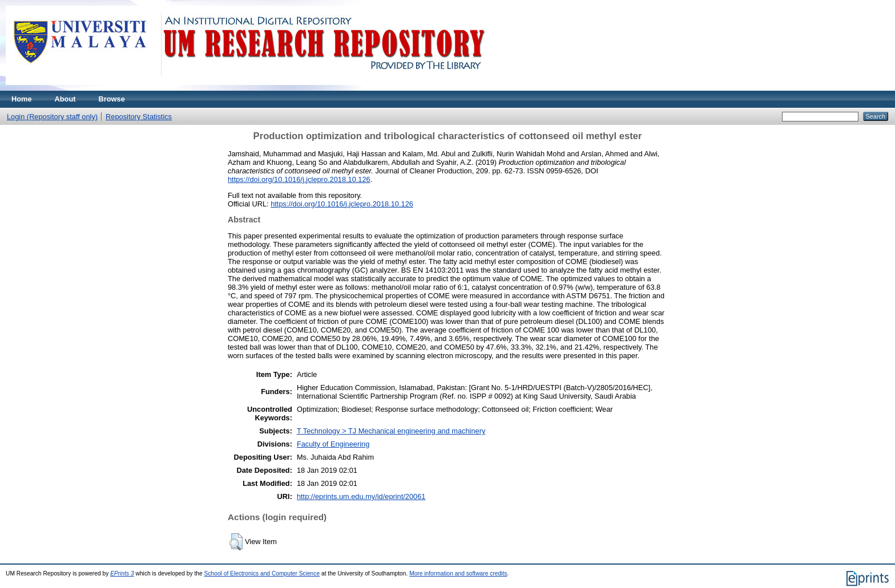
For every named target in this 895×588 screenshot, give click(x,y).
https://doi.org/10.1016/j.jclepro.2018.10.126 (299, 179)
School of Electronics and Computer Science (262, 573)
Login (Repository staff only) (52, 117)
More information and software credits (458, 573)
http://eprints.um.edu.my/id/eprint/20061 (361, 496)
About (65, 99)
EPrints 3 (122, 573)
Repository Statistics (139, 117)
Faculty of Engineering (333, 444)
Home (22, 99)
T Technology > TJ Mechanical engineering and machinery (391, 431)
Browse (112, 99)
